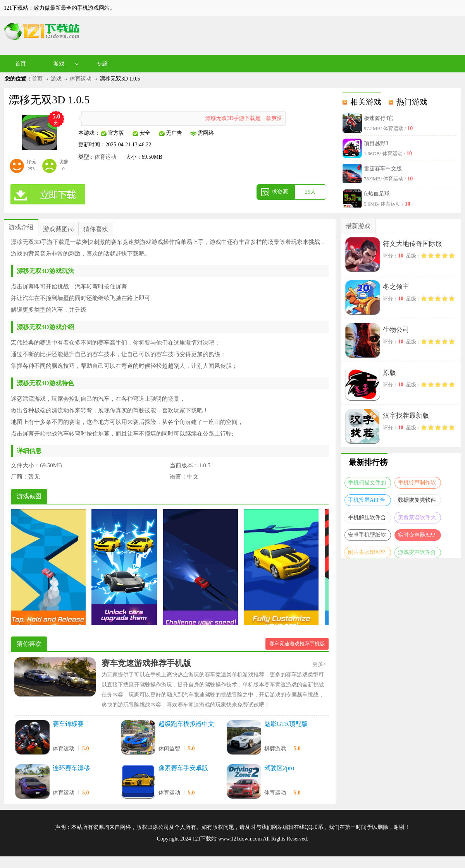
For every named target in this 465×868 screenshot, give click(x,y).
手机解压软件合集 (367, 519)
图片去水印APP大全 (367, 554)
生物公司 (396, 330)
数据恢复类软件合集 (417, 502)
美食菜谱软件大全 (417, 519)
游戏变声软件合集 (417, 554)
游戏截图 (55, 229)
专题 (102, 64)
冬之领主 (396, 287)
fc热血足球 (377, 194)
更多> (319, 664)
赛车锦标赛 (68, 724)
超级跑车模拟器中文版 (186, 724)
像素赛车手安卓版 (183, 768)
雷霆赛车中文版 (383, 169)
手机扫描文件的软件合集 (367, 484)
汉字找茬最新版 (406, 416)
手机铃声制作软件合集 (417, 484)
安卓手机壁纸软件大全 (367, 536)
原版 (389, 373)
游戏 (59, 64)
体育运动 (81, 79)
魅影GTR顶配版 (286, 724)
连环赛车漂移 (71, 768)
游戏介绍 (21, 227)
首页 (21, 64)
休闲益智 (169, 749)
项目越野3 (376, 143)
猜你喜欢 (96, 229)
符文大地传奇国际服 (412, 244)
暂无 (34, 477)
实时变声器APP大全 (417, 536)
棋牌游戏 (275, 749)
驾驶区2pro (279, 768)
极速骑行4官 (379, 118)
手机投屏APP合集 (367, 502)
